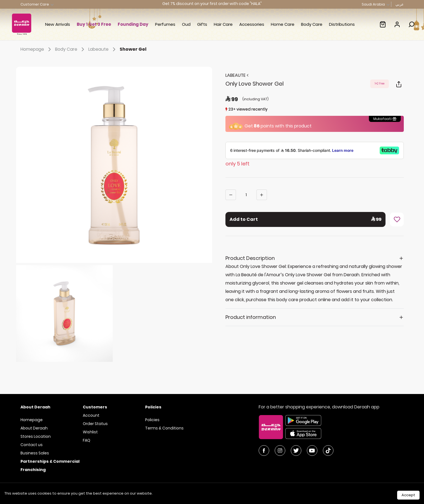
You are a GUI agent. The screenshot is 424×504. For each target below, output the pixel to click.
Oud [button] (186, 24)
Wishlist (90, 432)
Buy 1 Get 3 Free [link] (94, 24)
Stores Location (36, 436)
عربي (400, 4)
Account (91, 415)
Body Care (71, 49)
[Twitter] (296, 451)
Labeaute (103, 49)
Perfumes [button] (165, 24)
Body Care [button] (312, 24)
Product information (251, 317)
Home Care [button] (283, 24)
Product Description (250, 258)
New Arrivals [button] (58, 24)
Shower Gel (133, 49)
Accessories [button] (252, 24)
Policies (152, 420)
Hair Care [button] (223, 24)
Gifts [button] (202, 24)
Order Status (95, 424)
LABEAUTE (237, 75)
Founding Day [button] (133, 24)
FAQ (87, 440)
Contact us (32, 445)
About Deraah (34, 428)
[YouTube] (312, 451)
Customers (95, 407)
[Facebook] (264, 451)
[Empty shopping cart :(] (383, 24)
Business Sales (35, 453)
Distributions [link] (342, 24)
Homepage (37, 49)
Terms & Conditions (164, 428)
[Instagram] (280, 451)
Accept (408, 495)
